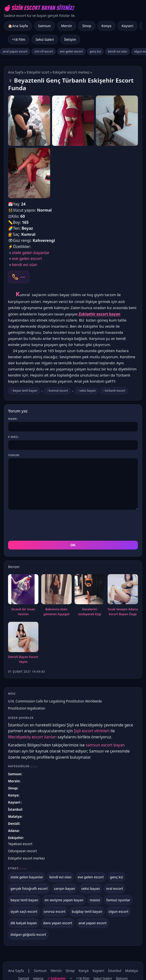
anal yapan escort (15, 51)
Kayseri (127, 26)
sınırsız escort (55, 911)
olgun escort (118, 911)
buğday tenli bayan (87, 911)
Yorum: (14, 455)
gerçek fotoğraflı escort (29, 888)
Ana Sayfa (16, 72)
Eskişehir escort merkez (71, 72)
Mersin (67, 26)
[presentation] (45, 525)
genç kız (95, 51)
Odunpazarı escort (22, 851)
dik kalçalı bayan (24, 923)
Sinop (87, 26)
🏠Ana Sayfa (18, 26)
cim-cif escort (44, 51)
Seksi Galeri (45, 39)
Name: (13, 419)
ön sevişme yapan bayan (64, 900)
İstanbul (15, 809)
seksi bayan (88, 391)
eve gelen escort (71, 51)
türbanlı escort (115, 391)
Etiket (17, 868)
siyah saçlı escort (24, 911)
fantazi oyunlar (118, 900)
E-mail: (14, 437)
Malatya (15, 816)
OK (73, 545)
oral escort (115, 888)
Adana (13, 831)
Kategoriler (23, 766)
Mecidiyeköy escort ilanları (32, 737)
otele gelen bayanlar (31, 253)
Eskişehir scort (38, 72)
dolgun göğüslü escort (28, 934)
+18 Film (19, 39)
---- (22, 277)
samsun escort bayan (105, 745)
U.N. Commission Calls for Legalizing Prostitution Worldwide (55, 701)
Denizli (14, 824)
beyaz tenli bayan (25, 391)
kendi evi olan (118, 51)
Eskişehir (16, 838)
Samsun (45, 26)
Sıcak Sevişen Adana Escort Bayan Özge (123, 612)
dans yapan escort (57, 923)
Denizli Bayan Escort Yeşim (23, 659)
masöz (95, 900)
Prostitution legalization (27, 708)
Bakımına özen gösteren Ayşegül (56, 612)
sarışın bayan (65, 888)
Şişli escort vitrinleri (92, 731)
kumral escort (58, 391)
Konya (106, 26)
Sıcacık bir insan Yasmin (23, 612)
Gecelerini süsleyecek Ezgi (90, 612)
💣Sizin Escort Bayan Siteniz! (39, 8)
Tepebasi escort (20, 844)
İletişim (70, 39)
